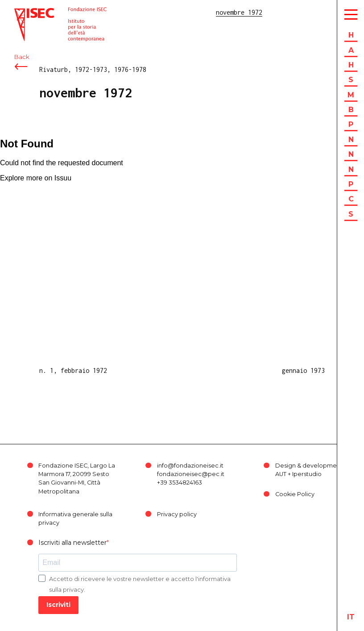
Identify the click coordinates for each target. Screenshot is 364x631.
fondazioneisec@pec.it (191, 474)
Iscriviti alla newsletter (72, 543)
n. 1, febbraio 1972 (73, 370)
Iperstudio (307, 474)
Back (22, 57)
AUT (281, 474)
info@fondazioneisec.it (190, 466)
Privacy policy (177, 514)
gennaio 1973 (303, 370)
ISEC (21, 12)
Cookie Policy (295, 494)
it (351, 617)
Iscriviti (58, 605)
